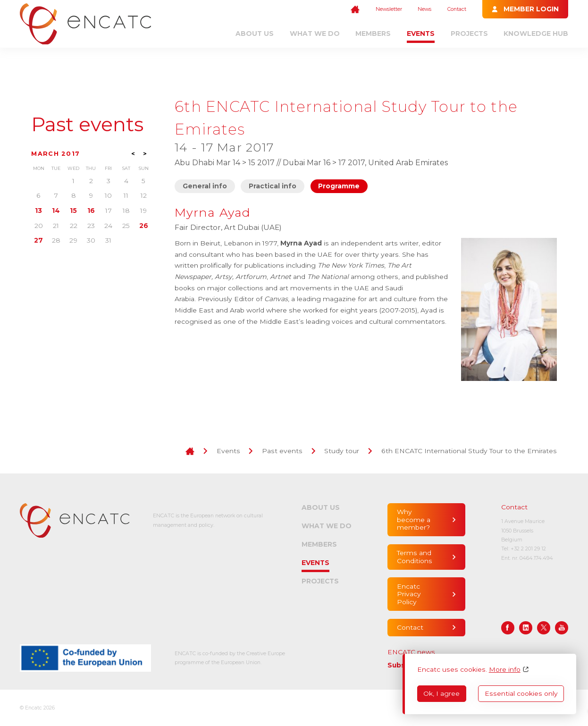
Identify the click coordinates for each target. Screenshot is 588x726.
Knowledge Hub (536, 34)
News (424, 9)
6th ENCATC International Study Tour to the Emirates (469, 451)
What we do (315, 34)
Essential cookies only (521, 693)
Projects (469, 34)
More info (505, 669)
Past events (87, 125)
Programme (339, 186)
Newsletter (389, 9)
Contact (457, 9)
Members (373, 34)
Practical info (273, 186)
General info (205, 186)
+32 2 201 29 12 (528, 549)
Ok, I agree (441, 693)
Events (421, 34)
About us (255, 34)
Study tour (342, 451)
